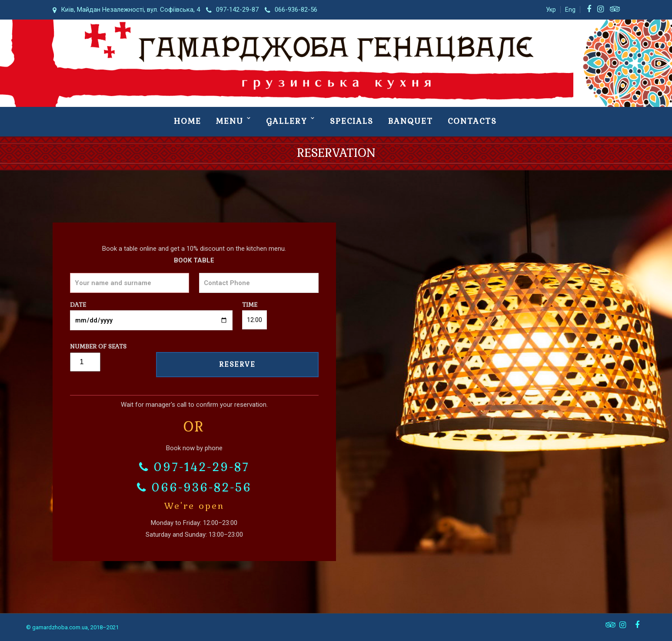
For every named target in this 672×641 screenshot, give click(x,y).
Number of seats (98, 354)
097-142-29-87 (232, 10)
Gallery (287, 121)
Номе (188, 121)
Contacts (472, 121)
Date (151, 312)
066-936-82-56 (291, 10)
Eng (570, 10)
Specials (352, 121)
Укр (551, 10)
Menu (230, 121)
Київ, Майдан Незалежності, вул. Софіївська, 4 (126, 10)
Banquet (411, 121)
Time (254, 312)
